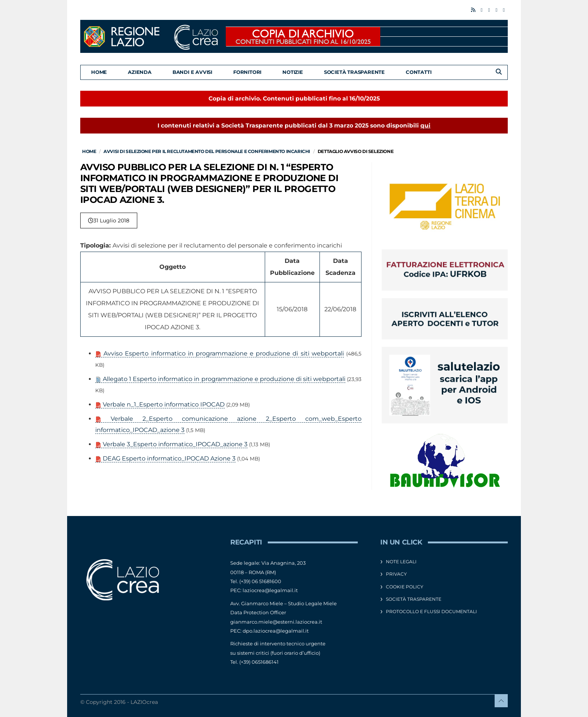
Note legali (401, 562)
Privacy (396, 574)
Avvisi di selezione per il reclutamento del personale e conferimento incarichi (207, 151)
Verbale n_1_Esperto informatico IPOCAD (160, 404)
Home (99, 72)
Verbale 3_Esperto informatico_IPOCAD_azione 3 (171, 444)
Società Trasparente (354, 72)
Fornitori (247, 72)
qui (425, 125)
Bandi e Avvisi (192, 72)
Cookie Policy (405, 587)
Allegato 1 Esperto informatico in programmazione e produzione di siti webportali (220, 379)
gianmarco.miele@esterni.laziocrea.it (276, 622)
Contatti (418, 72)
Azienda (140, 72)
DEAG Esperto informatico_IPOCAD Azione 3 (165, 458)
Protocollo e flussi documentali (431, 611)
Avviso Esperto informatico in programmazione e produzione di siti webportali (220, 353)
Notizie (293, 72)
